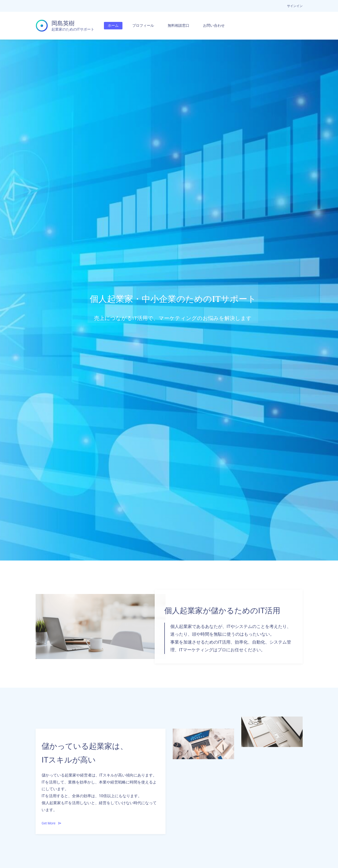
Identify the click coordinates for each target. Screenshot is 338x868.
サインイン (295, 6)
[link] (101, 597)
